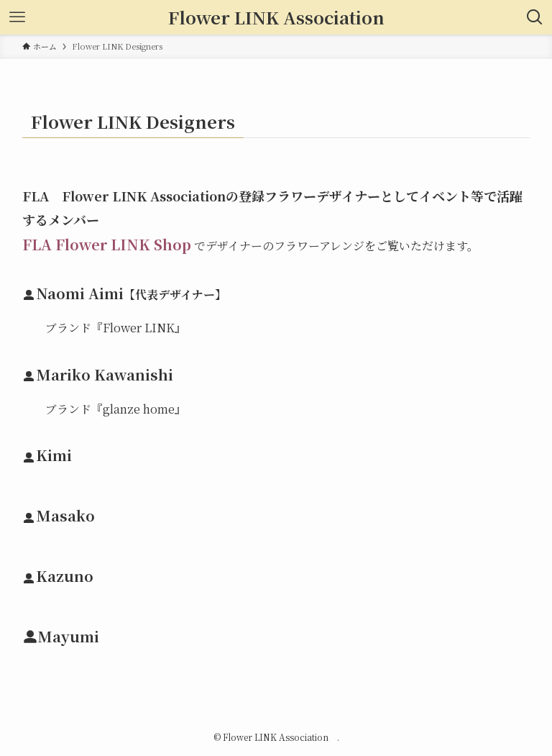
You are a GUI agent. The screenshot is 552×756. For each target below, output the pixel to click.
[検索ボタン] (535, 17)
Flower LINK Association (281, 17)
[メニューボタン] (17, 17)
